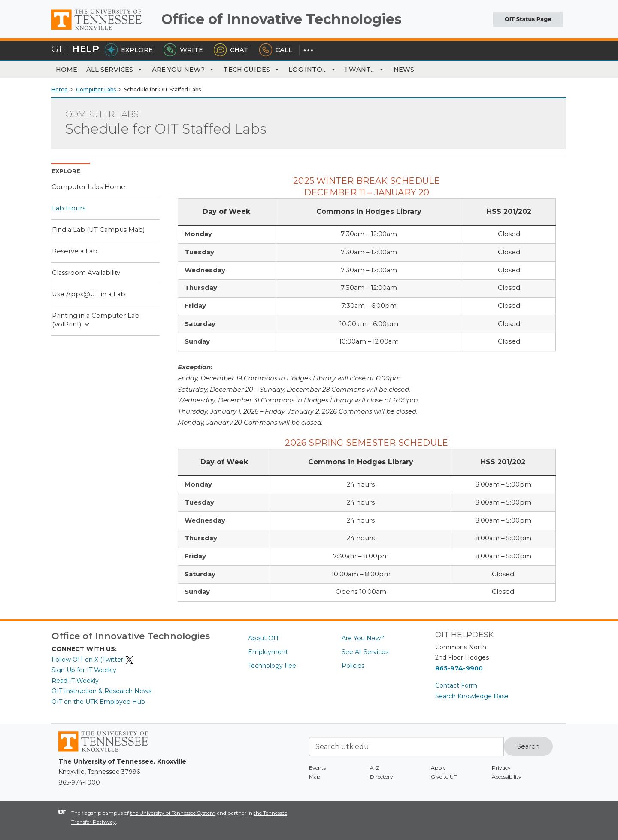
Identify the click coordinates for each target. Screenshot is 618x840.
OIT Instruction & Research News (101, 691)
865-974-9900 (459, 668)
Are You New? (183, 70)
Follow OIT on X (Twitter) (93, 660)
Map (315, 777)
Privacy (501, 768)
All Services (115, 70)
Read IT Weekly (75, 681)
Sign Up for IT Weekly (84, 670)
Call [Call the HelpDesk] (276, 50)
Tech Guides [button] (251, 70)
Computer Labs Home (88, 187)
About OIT (264, 638)
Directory (382, 777)
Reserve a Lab (75, 251)
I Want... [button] (365, 70)
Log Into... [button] (312, 70)
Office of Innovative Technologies (282, 19)
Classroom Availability (86, 273)
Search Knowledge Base (472, 696)
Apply (438, 768)
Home (67, 70)
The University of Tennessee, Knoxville (103, 30)
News (404, 70)
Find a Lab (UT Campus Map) (98, 230)
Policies (353, 666)
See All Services (365, 652)
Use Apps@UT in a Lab (89, 294)
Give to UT (444, 777)
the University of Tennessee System (173, 813)
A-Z (375, 768)
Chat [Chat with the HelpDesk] (231, 50)
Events (317, 768)
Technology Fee (272, 666)
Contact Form (456, 685)
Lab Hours (69, 208)
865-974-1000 (79, 782)
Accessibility (507, 777)
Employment (268, 652)
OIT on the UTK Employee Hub (98, 702)
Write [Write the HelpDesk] (183, 50)
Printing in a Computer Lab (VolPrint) (96, 320)
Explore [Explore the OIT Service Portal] (129, 50)
